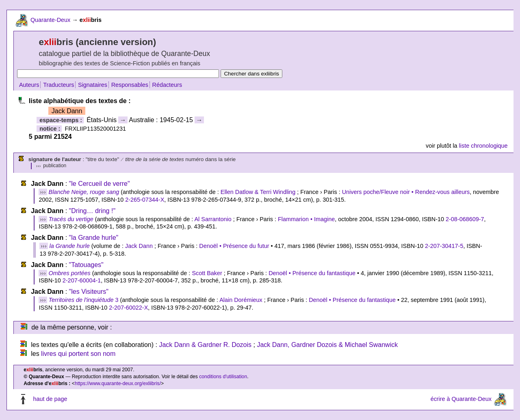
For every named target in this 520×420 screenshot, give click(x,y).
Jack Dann (139, 246)
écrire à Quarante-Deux (461, 399)
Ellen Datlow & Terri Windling (258, 192)
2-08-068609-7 (465, 219)
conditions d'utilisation (223, 377)
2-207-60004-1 (82, 280)
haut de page (50, 399)
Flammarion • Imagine (306, 219)
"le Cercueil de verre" (100, 184)
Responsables (130, 85)
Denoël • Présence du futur (234, 246)
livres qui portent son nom (78, 354)
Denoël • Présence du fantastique (312, 273)
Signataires (93, 85)
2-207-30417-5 (444, 246)
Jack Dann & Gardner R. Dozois (205, 345)
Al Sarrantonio (213, 219)
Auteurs (29, 85)
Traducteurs (58, 85)
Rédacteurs (167, 85)
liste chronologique (483, 146)
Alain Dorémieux (241, 300)
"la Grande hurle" (94, 238)
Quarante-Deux (50, 20)
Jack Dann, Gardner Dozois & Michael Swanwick (327, 345)
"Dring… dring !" (92, 211)
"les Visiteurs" (89, 292)
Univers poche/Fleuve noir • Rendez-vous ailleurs (406, 192)
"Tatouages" (86, 265)
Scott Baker (207, 273)
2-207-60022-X (128, 308)
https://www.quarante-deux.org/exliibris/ (118, 383)
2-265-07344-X (145, 200)
